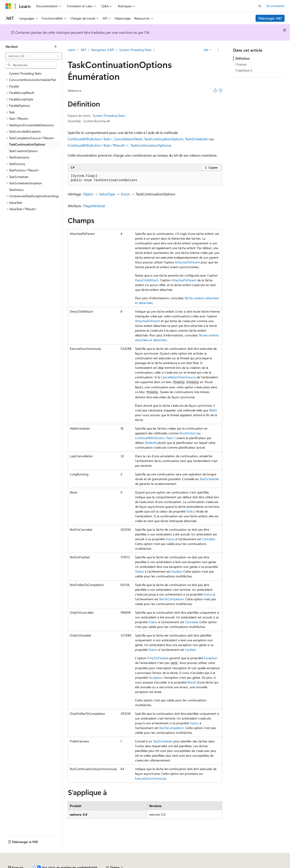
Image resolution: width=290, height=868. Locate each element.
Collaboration (128, 866)
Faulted (177, 571)
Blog (107, 866)
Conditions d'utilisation (261, 866)
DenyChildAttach (147, 280)
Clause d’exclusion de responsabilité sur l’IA (35, 866)
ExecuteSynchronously (151, 778)
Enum (126, 194)
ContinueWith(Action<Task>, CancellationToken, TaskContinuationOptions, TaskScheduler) (138, 139)
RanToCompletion (172, 599)
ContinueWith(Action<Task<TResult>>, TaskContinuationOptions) (119, 145)
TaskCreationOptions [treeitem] (23, 151)
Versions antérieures (85, 866)
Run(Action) (188, 433)
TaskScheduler (209, 479)
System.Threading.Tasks (135, 50)
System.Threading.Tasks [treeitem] (25, 73)
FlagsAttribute (94, 206)
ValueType (107, 194)
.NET (83, 50)
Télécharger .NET (270, 18)
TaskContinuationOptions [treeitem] (27, 144)
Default (151, 443)
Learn (72, 50)
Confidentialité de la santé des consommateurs (204, 866)
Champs (241, 64)
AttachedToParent (187, 262)
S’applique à (244, 70)
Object (88, 194)
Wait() (213, 410)
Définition (243, 58)
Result (192, 682)
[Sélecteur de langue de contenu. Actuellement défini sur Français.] (16, 855)
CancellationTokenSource (178, 377)
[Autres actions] (218, 50)
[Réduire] (56, 46)
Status (191, 511)
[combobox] (34, 56)
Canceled (208, 539)
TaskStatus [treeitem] (16, 190)
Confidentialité (153, 866)
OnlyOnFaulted (158, 658)
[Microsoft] (8, 6)
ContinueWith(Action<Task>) (155, 438)
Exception (211, 658)
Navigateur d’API (103, 50)
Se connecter (275, 6)
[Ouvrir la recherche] (260, 6)
